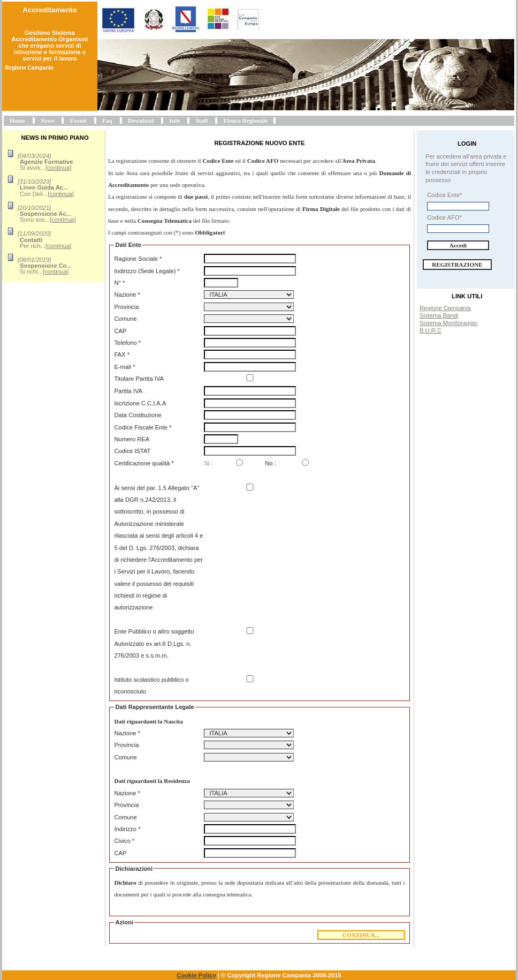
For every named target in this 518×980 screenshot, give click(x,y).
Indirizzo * (127, 829)
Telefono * (127, 343)
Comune (125, 319)
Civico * (124, 841)
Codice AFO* (444, 217)
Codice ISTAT (132, 451)
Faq (107, 120)
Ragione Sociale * (138, 259)
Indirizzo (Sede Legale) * (147, 271)
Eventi (78, 120)
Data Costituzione (138, 415)
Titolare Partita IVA (139, 379)
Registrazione (457, 265)
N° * (119, 283)
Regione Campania (445, 308)
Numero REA (132, 439)
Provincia (126, 307)
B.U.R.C (431, 330)
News (47, 120)
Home (17, 120)
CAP (120, 331)
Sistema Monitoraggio (448, 323)
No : (271, 463)
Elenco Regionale (246, 120)
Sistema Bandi (439, 315)
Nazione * (127, 295)
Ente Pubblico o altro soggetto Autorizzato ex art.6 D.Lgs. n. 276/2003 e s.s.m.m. (154, 643)
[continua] (59, 168)
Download (141, 120)
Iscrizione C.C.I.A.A (140, 403)
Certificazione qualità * (144, 463)
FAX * (122, 355)
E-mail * (124, 367)
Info (174, 120)
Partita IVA (128, 391)
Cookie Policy (196, 975)
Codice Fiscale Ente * (143, 427)
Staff (201, 120)
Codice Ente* (444, 195)
